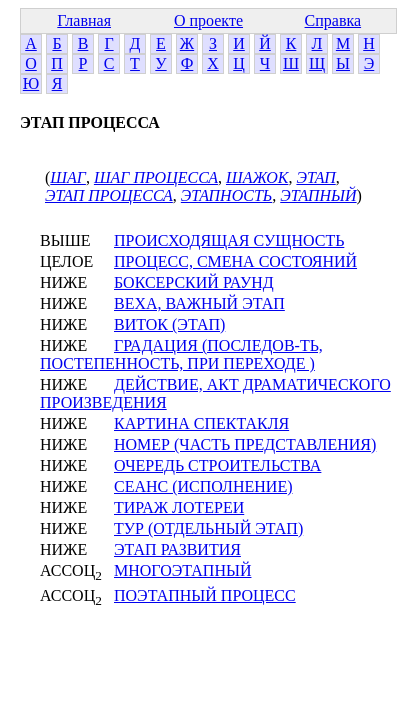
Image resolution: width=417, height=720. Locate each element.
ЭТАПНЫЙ (318, 195)
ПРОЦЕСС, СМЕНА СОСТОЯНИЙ (235, 261)
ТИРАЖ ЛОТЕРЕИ (179, 507)
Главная (84, 20)
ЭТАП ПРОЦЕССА (109, 195)
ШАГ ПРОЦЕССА (156, 177)
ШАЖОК (257, 177)
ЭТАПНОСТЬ (226, 195)
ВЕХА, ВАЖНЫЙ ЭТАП (199, 303)
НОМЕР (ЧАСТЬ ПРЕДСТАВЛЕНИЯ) (245, 444)
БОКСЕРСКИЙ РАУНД (194, 282)
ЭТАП (315, 177)
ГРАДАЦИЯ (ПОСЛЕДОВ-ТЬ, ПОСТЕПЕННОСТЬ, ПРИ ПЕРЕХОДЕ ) (181, 354)
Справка (333, 20)
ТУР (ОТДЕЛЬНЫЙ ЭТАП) (208, 528)
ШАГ (68, 177)
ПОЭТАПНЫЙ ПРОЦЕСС (205, 595)
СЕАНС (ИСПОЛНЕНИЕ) (203, 486)
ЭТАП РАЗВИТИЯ (177, 549)
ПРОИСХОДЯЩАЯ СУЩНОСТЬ (229, 240)
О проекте (208, 20)
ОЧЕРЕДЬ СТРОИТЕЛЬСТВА (217, 465)
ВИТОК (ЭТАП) (169, 324)
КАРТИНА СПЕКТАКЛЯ (201, 423)
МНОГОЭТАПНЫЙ (182, 570)
